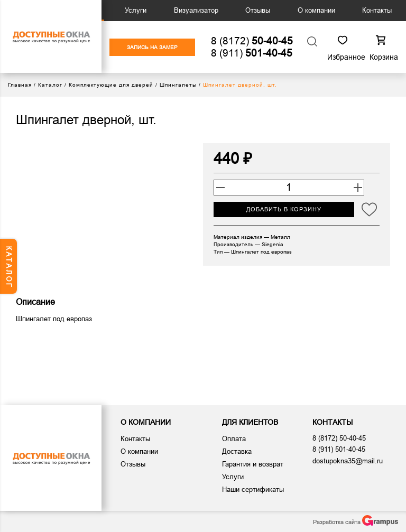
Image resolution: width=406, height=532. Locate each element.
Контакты (377, 10)
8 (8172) (252, 41)
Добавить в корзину (284, 209)
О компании (316, 10)
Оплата (234, 439)
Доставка (237, 451)
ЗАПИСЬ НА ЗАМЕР (152, 47)
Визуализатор (196, 10)
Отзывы (258, 10)
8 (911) (252, 53)
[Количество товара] (289, 188)
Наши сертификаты (253, 489)
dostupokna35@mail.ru (348, 461)
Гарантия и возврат (253, 464)
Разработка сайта (356, 520)
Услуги (136, 10)
